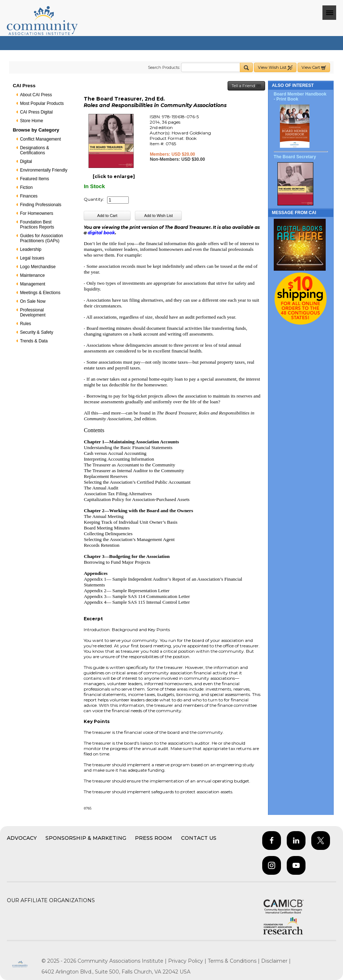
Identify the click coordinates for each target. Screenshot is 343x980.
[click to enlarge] (114, 176)
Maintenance (32, 275)
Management (32, 284)
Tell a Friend (246, 86)
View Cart (314, 68)
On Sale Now (33, 301)
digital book (101, 233)
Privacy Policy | (188, 961)
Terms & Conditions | (234, 961)
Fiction (26, 187)
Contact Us (199, 838)
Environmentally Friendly (43, 170)
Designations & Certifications (34, 150)
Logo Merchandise (38, 267)
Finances (29, 196)
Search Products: (164, 67)
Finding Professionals (41, 205)
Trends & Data (34, 341)
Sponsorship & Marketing (86, 838)
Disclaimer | (276, 961)
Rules (25, 324)
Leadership (30, 249)
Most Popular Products (42, 103)
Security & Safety (36, 332)
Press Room (153, 838)
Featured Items (34, 179)
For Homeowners (36, 213)
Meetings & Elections (40, 293)
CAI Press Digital (36, 112)
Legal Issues (32, 258)
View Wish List (275, 68)
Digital (26, 161)
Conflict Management (40, 139)
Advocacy (22, 838)
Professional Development (33, 312)
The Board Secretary (295, 157)
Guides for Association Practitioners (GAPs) (41, 238)
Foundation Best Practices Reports (37, 225)
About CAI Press (36, 95)
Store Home (31, 121)
